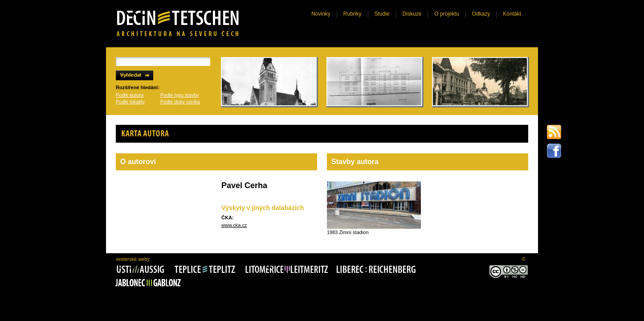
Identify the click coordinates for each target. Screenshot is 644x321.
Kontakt (512, 14)
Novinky (321, 14)
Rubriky (353, 14)
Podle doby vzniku (180, 102)
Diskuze (412, 14)
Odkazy (481, 14)
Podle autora (130, 95)
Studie (382, 14)
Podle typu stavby (180, 95)
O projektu (446, 14)
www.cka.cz (234, 225)
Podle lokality (130, 102)
